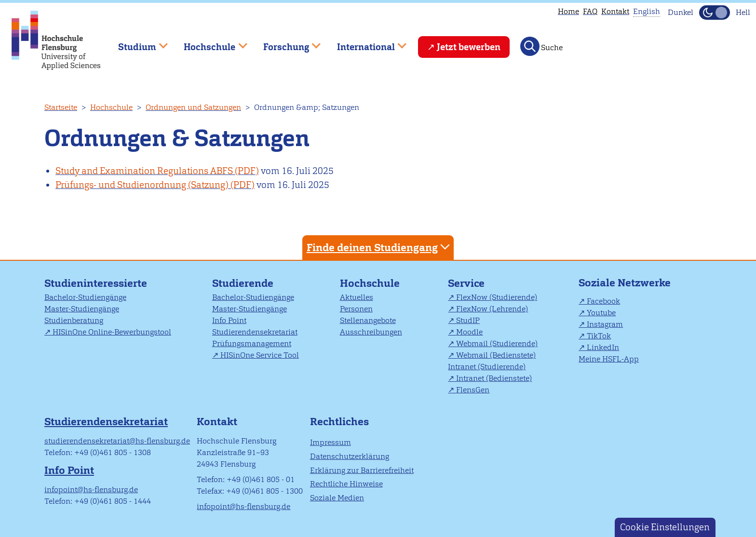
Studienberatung (74, 320)
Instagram (605, 324)
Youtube (601, 313)
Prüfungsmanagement (252, 343)
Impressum (331, 442)
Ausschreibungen (371, 332)
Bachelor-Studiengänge (85, 297)
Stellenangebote (368, 320)
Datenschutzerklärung (350, 456)
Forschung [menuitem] (285, 43)
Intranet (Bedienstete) (494, 378)
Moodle (469, 332)
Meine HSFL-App (609, 359)
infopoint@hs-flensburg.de (91, 490)
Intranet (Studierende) (487, 367)
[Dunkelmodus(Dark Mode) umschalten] (715, 13)
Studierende (243, 283)
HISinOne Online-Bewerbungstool (112, 332)
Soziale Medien (337, 498)
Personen (356, 309)
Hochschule (111, 107)
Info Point (229, 320)
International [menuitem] (365, 43)
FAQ (590, 11)
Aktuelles (357, 297)
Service (466, 283)
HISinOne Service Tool (260, 355)
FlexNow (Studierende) (497, 297)
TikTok (599, 336)
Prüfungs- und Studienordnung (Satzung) (142, 185)
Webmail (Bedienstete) (496, 355)
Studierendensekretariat (255, 332)
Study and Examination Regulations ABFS (144, 171)
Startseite (61, 107)
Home (568, 11)
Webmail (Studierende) (497, 343)
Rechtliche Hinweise (346, 484)
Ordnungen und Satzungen (193, 107)
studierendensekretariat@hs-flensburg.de (117, 441)
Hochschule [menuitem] (209, 43)
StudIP (468, 320)
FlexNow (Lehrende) (492, 309)
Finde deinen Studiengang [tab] (379, 247)
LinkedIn (603, 347)
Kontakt (615, 11)
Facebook (603, 301)
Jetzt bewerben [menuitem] (469, 47)
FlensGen (473, 390)
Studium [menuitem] (136, 43)
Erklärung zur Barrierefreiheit (362, 470)
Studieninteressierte (96, 283)
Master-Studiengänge (82, 309)
